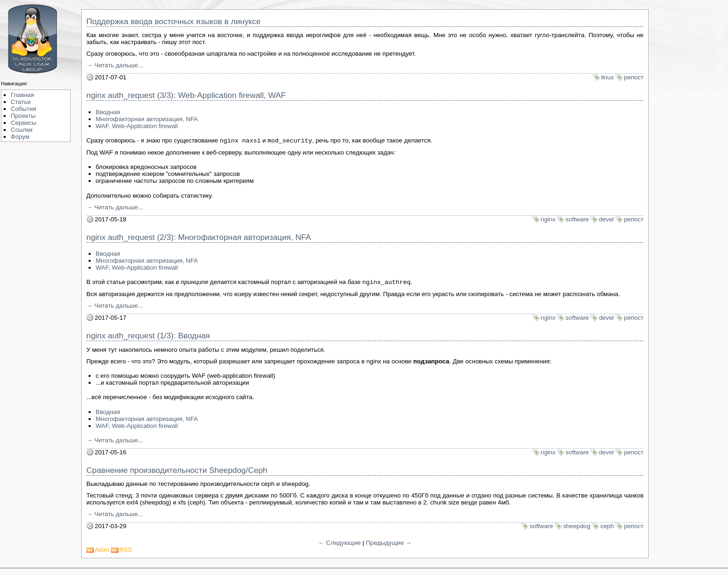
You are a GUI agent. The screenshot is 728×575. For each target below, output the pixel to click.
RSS (126, 552)
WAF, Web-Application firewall (137, 126)
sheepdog (577, 528)
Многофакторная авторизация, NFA (147, 119)
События (23, 109)
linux (608, 77)
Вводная (108, 112)
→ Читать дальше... (115, 65)
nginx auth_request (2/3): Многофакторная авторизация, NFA (199, 238)
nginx (548, 220)
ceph (607, 528)
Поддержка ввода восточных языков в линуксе (173, 21)
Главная (23, 95)
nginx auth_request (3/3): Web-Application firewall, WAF (186, 95)
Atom (102, 552)
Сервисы (23, 123)
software (577, 220)
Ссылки (22, 130)
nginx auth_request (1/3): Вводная (148, 337)
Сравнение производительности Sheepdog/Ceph (177, 472)
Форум (20, 137)
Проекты (23, 116)
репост (634, 77)
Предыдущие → (389, 545)
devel (606, 220)
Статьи (21, 102)
